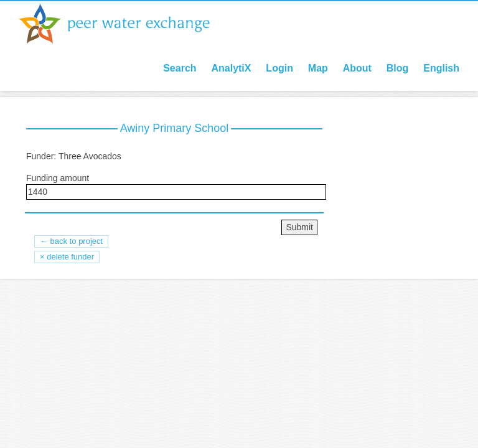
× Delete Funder (67, 257)
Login (279, 68)
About (357, 68)
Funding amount (58, 178)
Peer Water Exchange (124, 24)
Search (180, 68)
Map (318, 68)
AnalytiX (231, 68)
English (441, 68)
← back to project (71, 241)
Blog (398, 68)
